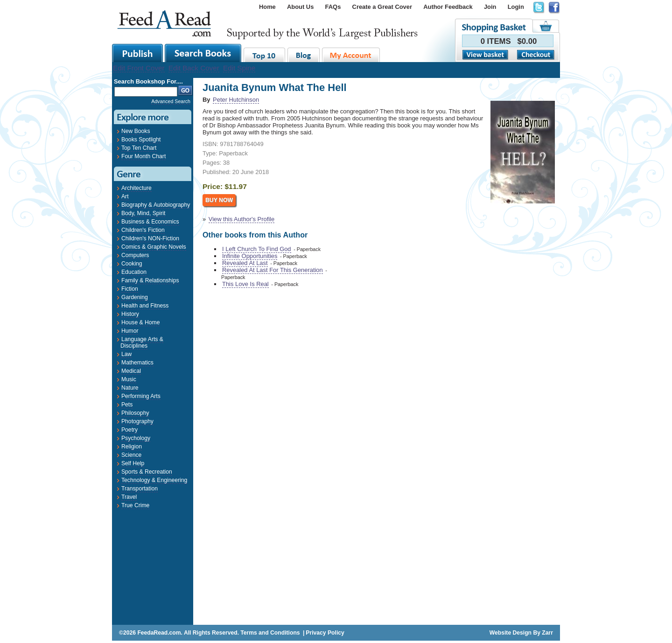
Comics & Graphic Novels (154, 247)
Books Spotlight (141, 140)
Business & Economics (150, 222)
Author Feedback (448, 7)
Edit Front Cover (139, 68)
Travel (129, 497)
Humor (130, 331)
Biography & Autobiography (156, 205)
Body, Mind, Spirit (143, 213)
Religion (132, 447)
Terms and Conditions (270, 633)
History (130, 314)
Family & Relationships (150, 280)
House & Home (140, 322)
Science (131, 455)
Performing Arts (141, 396)
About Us (300, 7)
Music (129, 379)
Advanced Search (171, 101)
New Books (136, 131)
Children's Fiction (143, 230)
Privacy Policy (325, 633)
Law (126, 354)
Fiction (130, 289)
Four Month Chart (143, 156)
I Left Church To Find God (257, 249)
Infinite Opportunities (250, 256)
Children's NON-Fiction (150, 238)
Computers (135, 255)
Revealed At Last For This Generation (273, 270)
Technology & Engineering (154, 480)
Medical (131, 371)
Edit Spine (239, 68)
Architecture (136, 188)
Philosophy (135, 413)
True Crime (135, 505)
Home (267, 7)
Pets (127, 405)
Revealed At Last (245, 263)
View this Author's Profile (241, 219)
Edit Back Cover (194, 68)
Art (125, 196)
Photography (137, 421)
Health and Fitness (145, 306)
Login (516, 7)
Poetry (129, 430)
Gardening (135, 297)
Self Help (133, 463)
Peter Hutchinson (236, 100)
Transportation (140, 489)
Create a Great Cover (382, 7)
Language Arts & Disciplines (142, 342)
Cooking (132, 264)
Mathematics (137, 363)
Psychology (136, 438)
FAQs (333, 7)
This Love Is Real (245, 284)
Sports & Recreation (147, 472)
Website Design (511, 633)
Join (490, 7)
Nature (130, 388)
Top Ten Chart (139, 148)
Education (134, 272)
